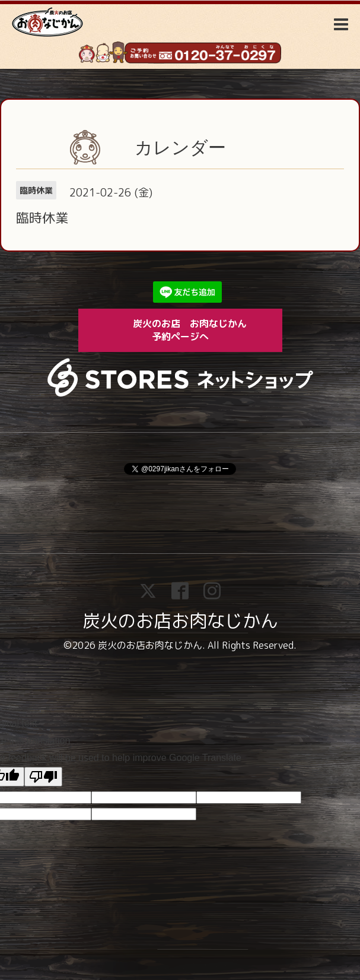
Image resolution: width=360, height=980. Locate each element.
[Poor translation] (43, 777)
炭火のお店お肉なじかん (180, 621)
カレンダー (180, 148)
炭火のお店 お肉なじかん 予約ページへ (198, 330)
